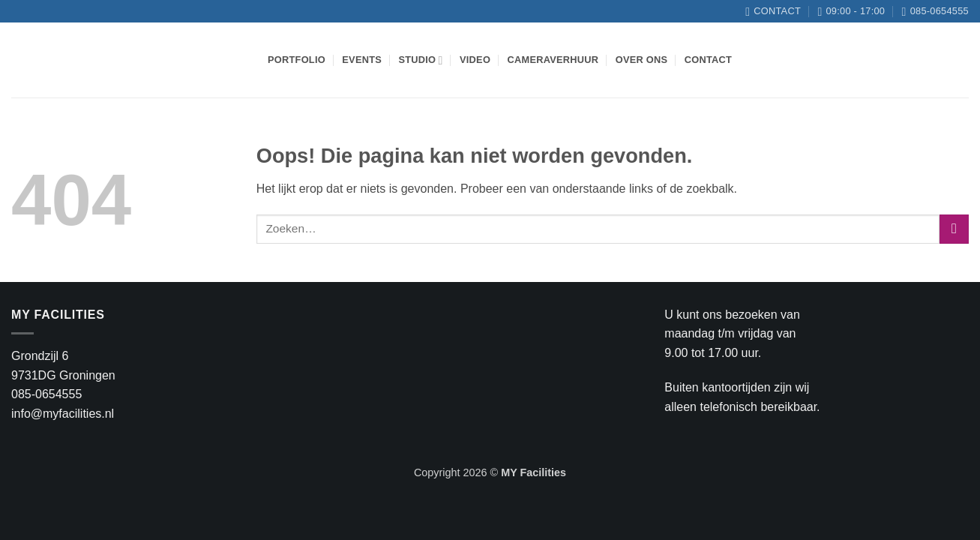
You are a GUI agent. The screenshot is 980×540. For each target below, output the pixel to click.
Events (362, 60)
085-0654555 (46, 394)
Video (475, 60)
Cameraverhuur (553, 60)
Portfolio (297, 60)
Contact (708, 60)
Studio (420, 60)
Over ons (642, 60)
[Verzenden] (954, 229)
